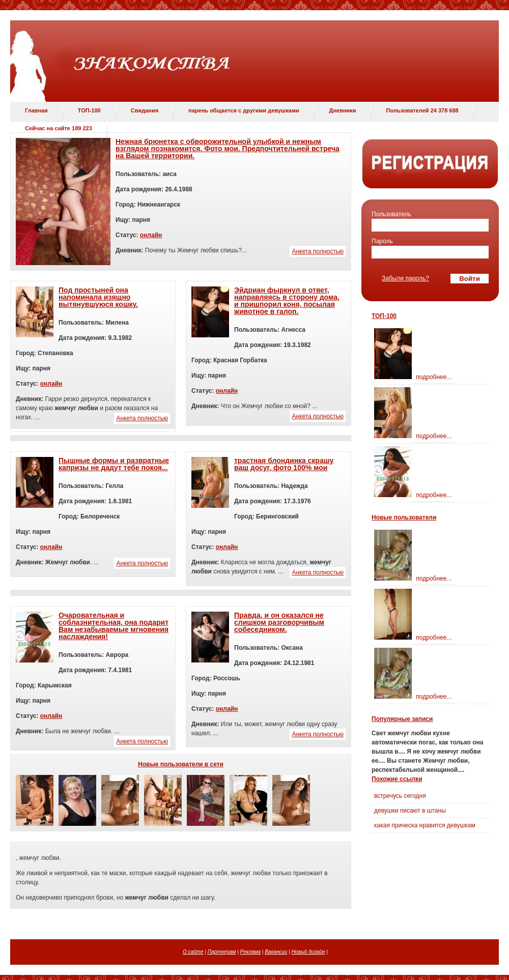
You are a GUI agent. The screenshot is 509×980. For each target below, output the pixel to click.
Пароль (382, 241)
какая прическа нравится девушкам (425, 825)
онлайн (151, 235)
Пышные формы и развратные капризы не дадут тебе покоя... (114, 464)
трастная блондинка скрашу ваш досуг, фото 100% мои (284, 464)
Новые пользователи (404, 517)
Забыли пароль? (405, 278)
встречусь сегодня (400, 796)
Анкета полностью (318, 251)
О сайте (193, 952)
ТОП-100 (89, 110)
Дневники (343, 110)
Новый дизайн (308, 952)
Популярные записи (402, 719)
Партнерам (222, 952)
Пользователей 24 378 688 (422, 110)
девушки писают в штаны (410, 811)
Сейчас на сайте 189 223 (59, 128)
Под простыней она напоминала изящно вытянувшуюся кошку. (98, 297)
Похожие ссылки (397, 779)
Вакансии (276, 952)
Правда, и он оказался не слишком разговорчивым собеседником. (279, 622)
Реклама (250, 952)
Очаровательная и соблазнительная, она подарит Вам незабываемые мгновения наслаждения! (114, 626)
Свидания (145, 110)
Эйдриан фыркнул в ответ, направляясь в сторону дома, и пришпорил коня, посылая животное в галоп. (287, 301)
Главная (36, 110)
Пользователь (391, 214)
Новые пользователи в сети (181, 764)
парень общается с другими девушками (244, 110)
